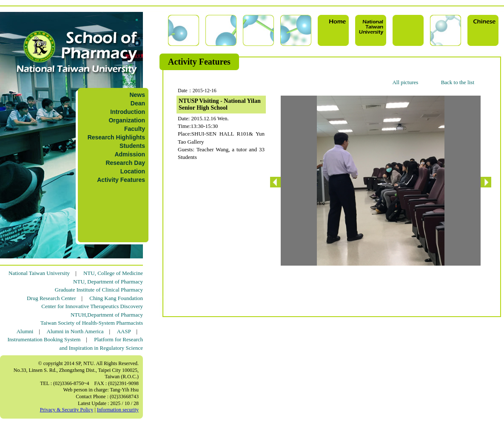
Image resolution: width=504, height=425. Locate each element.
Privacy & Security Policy (67, 410)
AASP (124, 331)
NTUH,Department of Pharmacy (107, 315)
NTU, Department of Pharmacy (108, 282)
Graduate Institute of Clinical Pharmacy (99, 290)
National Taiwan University (39, 273)
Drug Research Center (51, 298)
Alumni (25, 331)
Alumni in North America (75, 331)
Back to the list (458, 82)
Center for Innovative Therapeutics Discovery (92, 306)
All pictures (405, 82)
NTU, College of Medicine (113, 273)
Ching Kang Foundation (116, 298)
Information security (118, 410)
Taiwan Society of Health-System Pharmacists (92, 323)
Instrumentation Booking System (44, 339)
